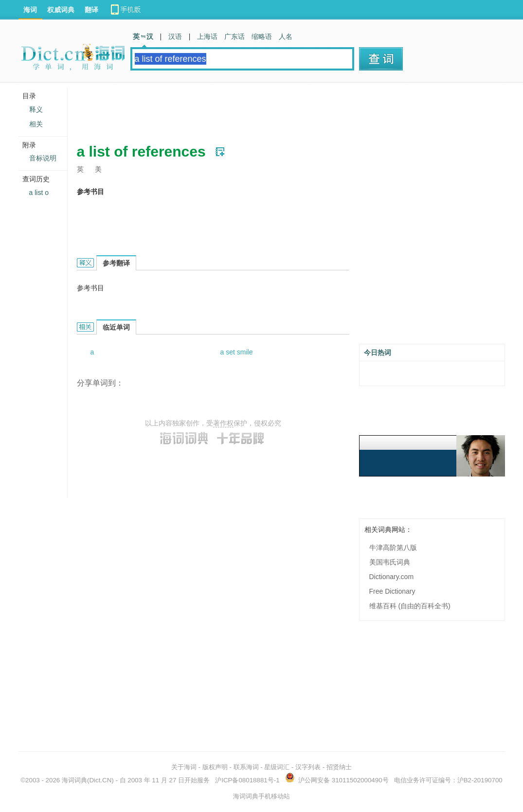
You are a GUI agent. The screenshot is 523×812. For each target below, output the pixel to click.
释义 (36, 109)
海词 (30, 10)
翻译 (91, 10)
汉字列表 (308, 767)
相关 (36, 124)
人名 (286, 36)
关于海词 (184, 767)
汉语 (175, 36)
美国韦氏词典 (390, 562)
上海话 (207, 36)
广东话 (234, 36)
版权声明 (215, 767)
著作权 (223, 423)
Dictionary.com (392, 577)
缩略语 (262, 36)
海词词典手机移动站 (261, 796)
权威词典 (61, 10)
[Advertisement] (254, 109)
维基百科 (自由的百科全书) (410, 606)
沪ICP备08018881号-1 (247, 780)
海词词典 (74, 780)
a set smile (237, 352)
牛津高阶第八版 (393, 547)
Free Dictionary (392, 591)
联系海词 (246, 767)
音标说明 (43, 158)
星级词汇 (277, 767)
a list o (39, 193)
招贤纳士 (339, 767)
